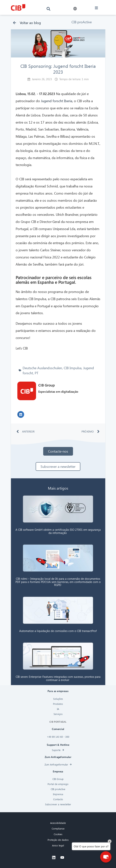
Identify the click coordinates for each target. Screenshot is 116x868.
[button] (75, 9)
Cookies (58, 834)
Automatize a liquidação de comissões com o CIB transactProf (58, 631)
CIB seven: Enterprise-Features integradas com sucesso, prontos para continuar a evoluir (58, 678)
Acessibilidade (58, 823)
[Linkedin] (54, 857)
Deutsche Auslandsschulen (42, 368)
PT (36, 373)
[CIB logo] (18, 7)
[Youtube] (62, 857)
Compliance (58, 828)
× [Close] (110, 841)
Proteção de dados (58, 840)
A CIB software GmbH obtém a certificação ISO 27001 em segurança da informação (58, 531)
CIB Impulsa (73, 368)
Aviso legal (58, 845)
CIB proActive (82, 22)
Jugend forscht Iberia (57, 101)
